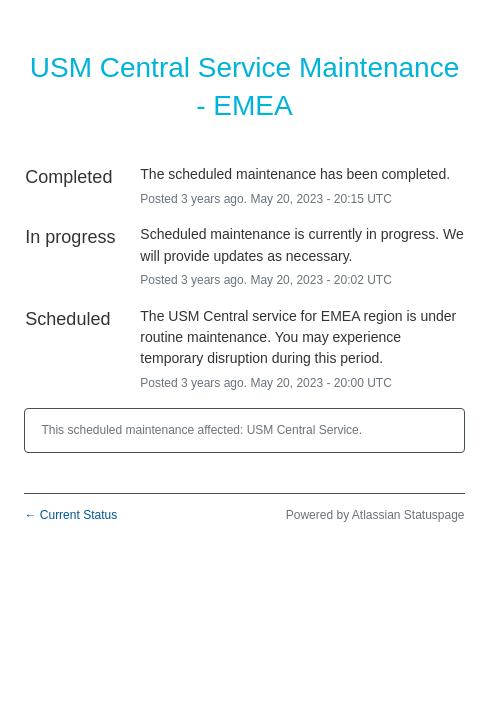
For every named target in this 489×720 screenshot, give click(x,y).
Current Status (70, 515)
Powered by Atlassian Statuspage (375, 515)
